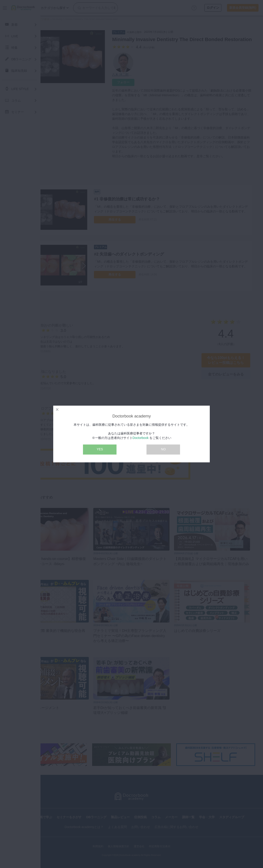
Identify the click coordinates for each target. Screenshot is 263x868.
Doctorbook (141, 438)
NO (163, 449)
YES (100, 449)
